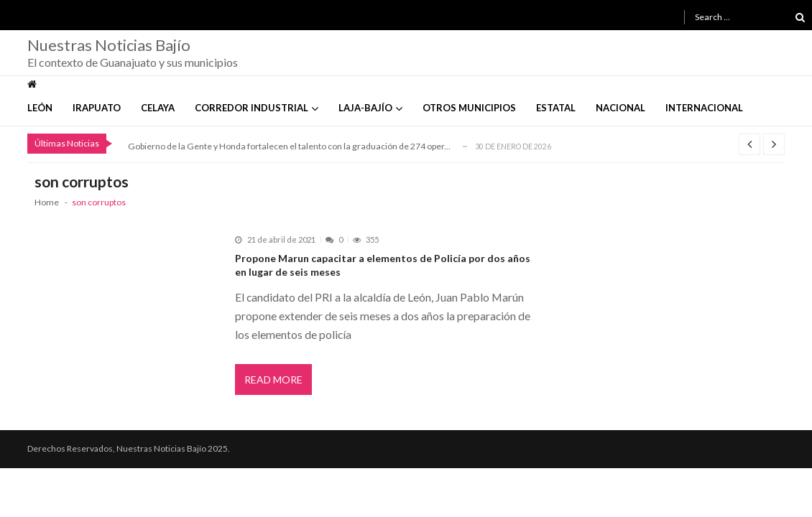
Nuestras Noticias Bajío (109, 45)
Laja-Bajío (365, 108)
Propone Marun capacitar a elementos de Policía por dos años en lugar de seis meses (383, 265)
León (40, 108)
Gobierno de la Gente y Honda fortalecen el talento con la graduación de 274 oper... (289, 146)
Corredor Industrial (252, 108)
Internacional (704, 108)
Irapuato (97, 108)
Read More (273, 379)
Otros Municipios (469, 108)
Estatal (556, 108)
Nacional (620, 108)
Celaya (158, 108)
